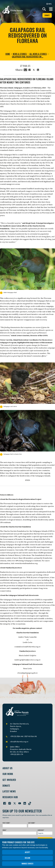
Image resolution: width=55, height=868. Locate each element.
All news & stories (38, 54)
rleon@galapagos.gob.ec (28, 673)
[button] (51, 9)
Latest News (9, 791)
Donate (47, 15)
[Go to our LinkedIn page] (24, 802)
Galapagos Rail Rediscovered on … (28, 57)
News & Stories (20, 54)
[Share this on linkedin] (38, 70)
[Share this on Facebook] (30, 70)
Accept (27, 852)
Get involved (9, 780)
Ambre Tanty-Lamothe (27, 637)
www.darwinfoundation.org (26, 563)
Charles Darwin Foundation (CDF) (14, 90)
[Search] (44, 9)
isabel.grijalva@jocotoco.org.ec (28, 660)
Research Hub (10, 797)
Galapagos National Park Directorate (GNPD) (33, 93)
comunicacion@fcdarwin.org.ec (27, 647)
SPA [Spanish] (49, 4)
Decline (27, 858)
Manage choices (27, 864)
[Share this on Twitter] (34, 70)
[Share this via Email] (25, 70)
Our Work (8, 774)
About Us (7, 768)
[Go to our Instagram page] (9, 802)
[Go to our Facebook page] (4, 802)
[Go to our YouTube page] (19, 802)
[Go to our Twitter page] (14, 802)
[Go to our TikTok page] (29, 802)
